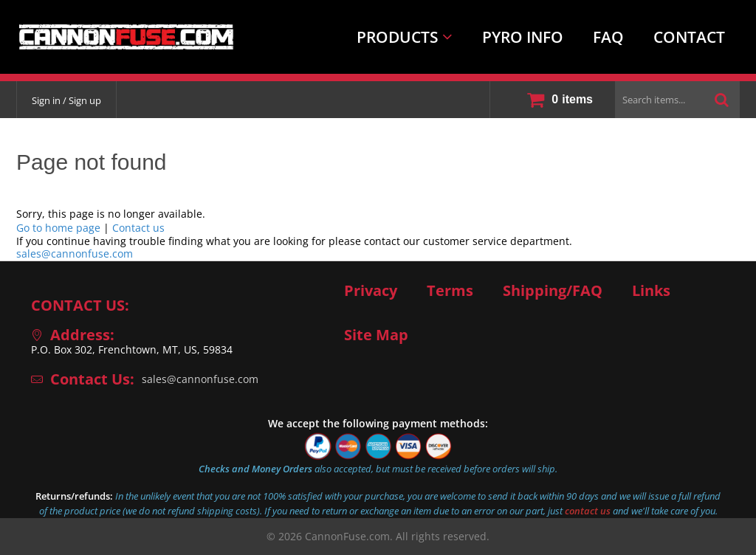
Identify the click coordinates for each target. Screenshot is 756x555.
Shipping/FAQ (553, 291)
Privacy (371, 291)
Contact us (138, 228)
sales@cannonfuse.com (75, 254)
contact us (588, 511)
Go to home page (58, 228)
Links (651, 291)
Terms (450, 291)
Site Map (376, 335)
